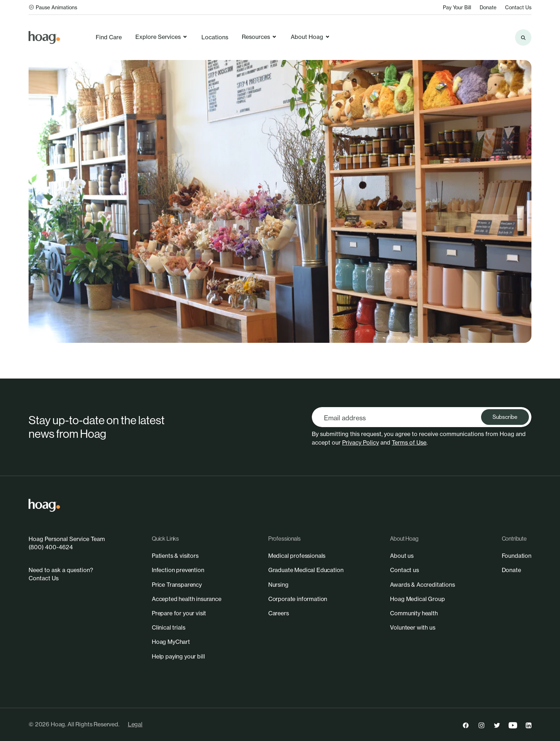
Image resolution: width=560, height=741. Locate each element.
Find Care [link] (109, 37)
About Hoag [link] (311, 37)
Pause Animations (53, 7)
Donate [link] (488, 7)
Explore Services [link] (162, 37)
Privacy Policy (361, 442)
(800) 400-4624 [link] (51, 547)
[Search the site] (523, 37)
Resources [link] (259, 37)
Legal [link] (135, 724)
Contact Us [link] (518, 7)
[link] (44, 37)
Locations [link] (215, 37)
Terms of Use (409, 442)
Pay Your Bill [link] (457, 7)
